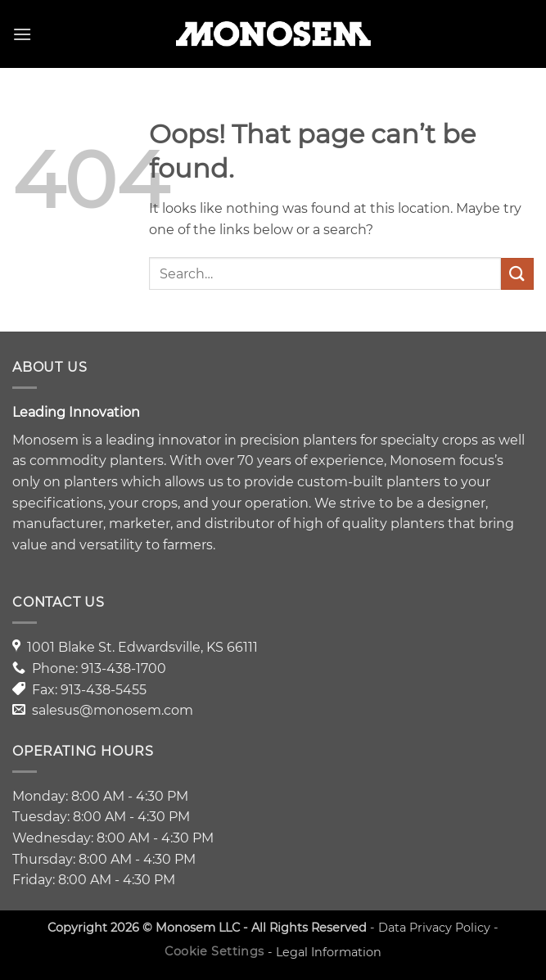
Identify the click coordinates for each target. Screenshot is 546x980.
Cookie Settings (214, 951)
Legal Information (329, 951)
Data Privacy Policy (434, 928)
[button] (22, 34)
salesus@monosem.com (113, 710)
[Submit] (517, 274)
